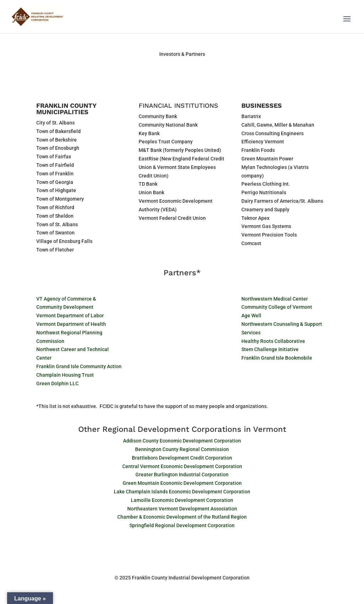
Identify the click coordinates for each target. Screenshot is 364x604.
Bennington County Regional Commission (182, 449)
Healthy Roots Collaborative (273, 341)
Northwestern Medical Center (275, 299)
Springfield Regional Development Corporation (182, 525)
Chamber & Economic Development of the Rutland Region (182, 517)
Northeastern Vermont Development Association (182, 509)
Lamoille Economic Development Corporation (182, 500)
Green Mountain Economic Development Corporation (182, 483)
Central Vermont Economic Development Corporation (182, 466)
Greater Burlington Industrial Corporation (182, 475)
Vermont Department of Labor (70, 316)
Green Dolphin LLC (57, 383)
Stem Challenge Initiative (270, 349)
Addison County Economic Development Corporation (182, 441)
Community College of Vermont (277, 307)
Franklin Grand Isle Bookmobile (277, 358)
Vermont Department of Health (71, 324)
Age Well (251, 316)
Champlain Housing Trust (65, 375)
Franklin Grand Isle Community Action (79, 366)
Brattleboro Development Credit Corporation (182, 458)
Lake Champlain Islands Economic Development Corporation (182, 492)
